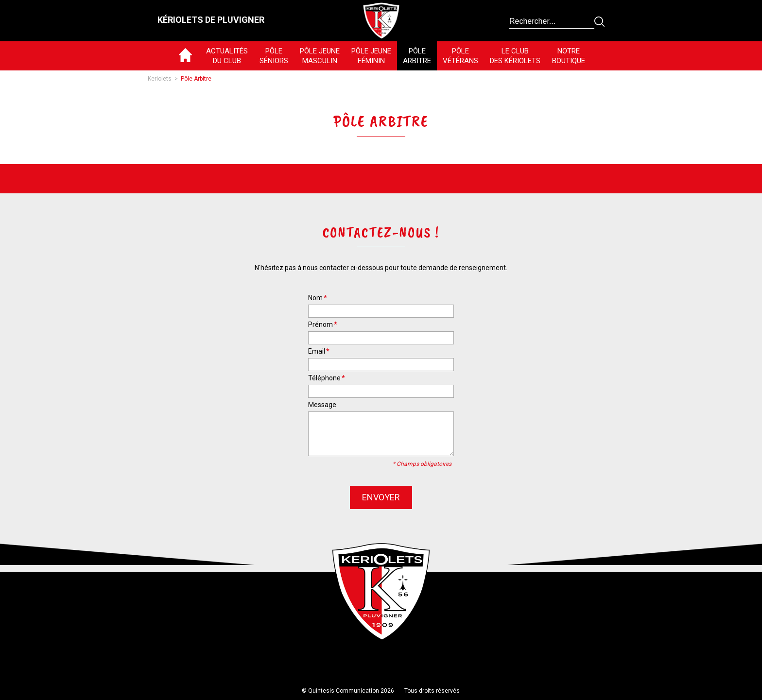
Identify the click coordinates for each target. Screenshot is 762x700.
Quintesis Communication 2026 (351, 691)
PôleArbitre (417, 56)
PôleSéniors (274, 56)
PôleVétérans (460, 56)
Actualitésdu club (227, 56)
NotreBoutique (569, 56)
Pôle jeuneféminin (371, 56)
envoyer (381, 497)
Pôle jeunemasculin (320, 56)
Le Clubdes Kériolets (515, 56)
